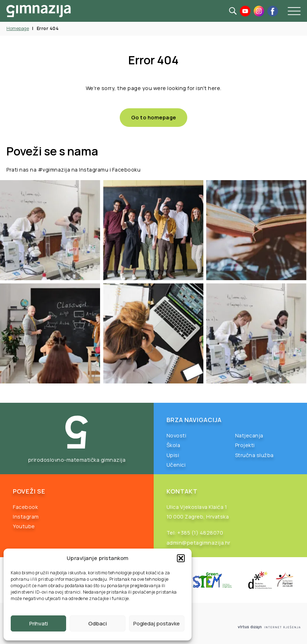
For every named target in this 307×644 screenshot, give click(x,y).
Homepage (18, 28)
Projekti (245, 445)
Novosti (177, 435)
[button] (181, 558)
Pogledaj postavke (157, 623)
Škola (174, 445)
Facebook (25, 507)
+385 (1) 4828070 (200, 533)
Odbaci (98, 623)
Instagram (26, 517)
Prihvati (39, 623)
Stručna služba (254, 455)
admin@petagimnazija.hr (199, 543)
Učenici (176, 465)
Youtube (24, 526)
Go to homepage (154, 117)
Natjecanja (249, 435)
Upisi (173, 455)
